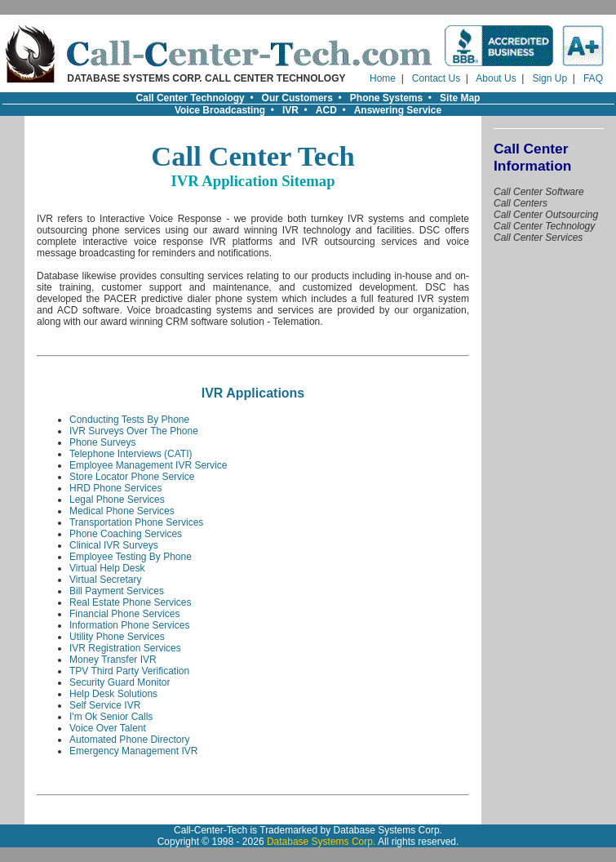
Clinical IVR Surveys (114, 545)
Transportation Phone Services (136, 522)
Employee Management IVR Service (148, 465)
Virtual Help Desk (107, 568)
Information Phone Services (129, 625)
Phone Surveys (102, 442)
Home (383, 78)
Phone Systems (386, 98)
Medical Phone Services (122, 511)
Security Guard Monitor (120, 682)
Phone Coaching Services (126, 534)
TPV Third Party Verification (129, 671)
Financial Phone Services (124, 614)
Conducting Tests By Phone (129, 420)
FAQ (593, 78)
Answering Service (398, 110)
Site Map (460, 98)
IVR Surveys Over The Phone (134, 431)
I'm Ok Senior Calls (111, 717)
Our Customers (297, 98)
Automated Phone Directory (129, 740)
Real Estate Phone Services (130, 602)
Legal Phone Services (117, 500)
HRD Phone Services (115, 488)
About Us (496, 78)
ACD (326, 110)
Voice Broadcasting (220, 110)
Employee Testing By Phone (131, 557)
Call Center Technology (191, 98)
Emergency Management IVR (133, 751)
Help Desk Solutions (113, 694)
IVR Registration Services (125, 648)
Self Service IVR (105, 705)
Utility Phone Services (117, 637)
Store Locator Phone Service (132, 477)
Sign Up (550, 78)
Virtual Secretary (105, 580)
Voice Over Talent (108, 728)
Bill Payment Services (117, 591)
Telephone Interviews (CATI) (131, 454)
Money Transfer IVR (113, 660)
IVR (290, 110)
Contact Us (436, 78)
